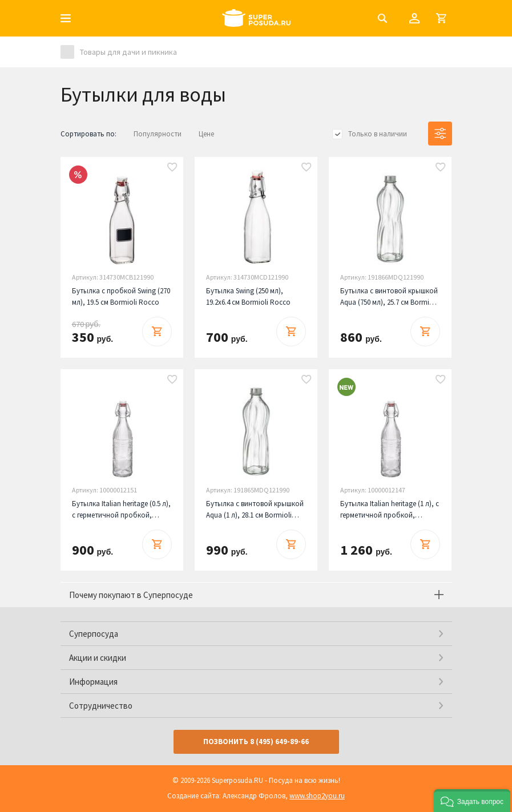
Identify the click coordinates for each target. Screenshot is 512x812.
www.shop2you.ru (317, 796)
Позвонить (256, 742)
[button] (472, 801)
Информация (93, 682)
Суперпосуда (94, 634)
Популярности (158, 134)
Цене (206, 134)
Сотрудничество (101, 706)
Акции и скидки (98, 658)
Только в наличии (378, 134)
